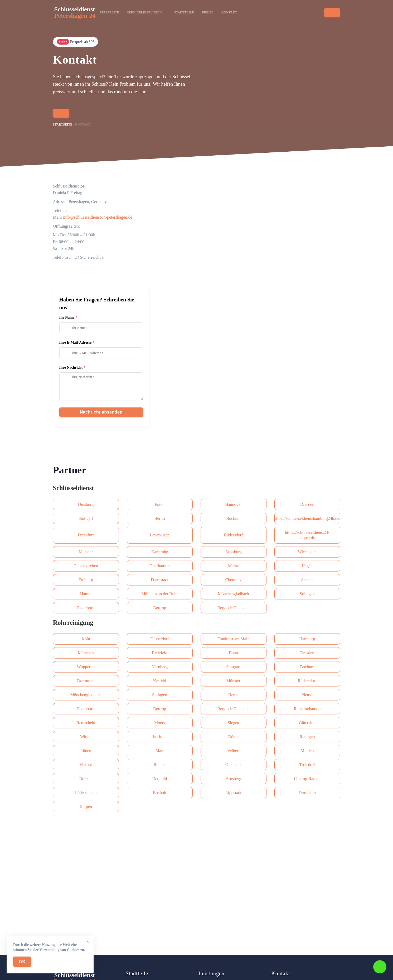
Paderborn (86, 608)
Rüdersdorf (234, 535)
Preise (208, 12)
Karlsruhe (160, 552)
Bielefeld (160, 653)
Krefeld (160, 681)
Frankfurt (86, 535)
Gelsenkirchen (86, 566)
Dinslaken (307, 793)
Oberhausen (159, 566)
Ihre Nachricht (71, 368)
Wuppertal (86, 667)
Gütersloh (307, 723)
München (86, 653)
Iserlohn (159, 737)
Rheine (160, 765)
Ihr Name (67, 317)
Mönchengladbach (233, 594)
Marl (160, 751)
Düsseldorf (159, 639)
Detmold (160, 779)
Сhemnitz (233, 580)
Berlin (160, 518)
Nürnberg (160, 667)
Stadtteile (184, 12)
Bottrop (160, 608)
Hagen (307, 566)
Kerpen (86, 807)
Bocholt (160, 793)
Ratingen (307, 737)
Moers (160, 723)
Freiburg (86, 580)
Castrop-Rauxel (307, 779)
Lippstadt (233, 793)
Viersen (86, 765)
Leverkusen (160, 535)
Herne (233, 695)
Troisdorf (307, 765)
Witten (86, 737)
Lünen (86, 751)
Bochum (233, 518)
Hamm (86, 594)
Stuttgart (86, 518)
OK (22, 962)
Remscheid (86, 723)
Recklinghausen (307, 709)
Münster (86, 552)
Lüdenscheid (86, 793)
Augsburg (233, 552)
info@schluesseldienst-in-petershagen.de (98, 217)
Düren (234, 737)
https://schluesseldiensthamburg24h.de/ (307, 518)
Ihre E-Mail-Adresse (76, 342)
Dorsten (86, 779)
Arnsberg (233, 779)
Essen (160, 504)
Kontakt (229, 12)
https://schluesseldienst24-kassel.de (307, 535)
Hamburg (307, 639)
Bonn (233, 653)
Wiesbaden (307, 552)
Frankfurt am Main (234, 639)
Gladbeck (233, 765)
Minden (307, 751)
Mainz (233, 566)
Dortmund (86, 681)
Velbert (233, 751)
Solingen (307, 594)
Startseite (109, 12)
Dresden (307, 504)
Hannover (233, 504)
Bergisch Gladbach (234, 608)
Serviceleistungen (147, 12)
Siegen (234, 723)
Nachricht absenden (101, 412)
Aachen (307, 580)
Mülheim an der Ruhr (159, 594)
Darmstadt (160, 580)
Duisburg (86, 504)
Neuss (307, 695)
